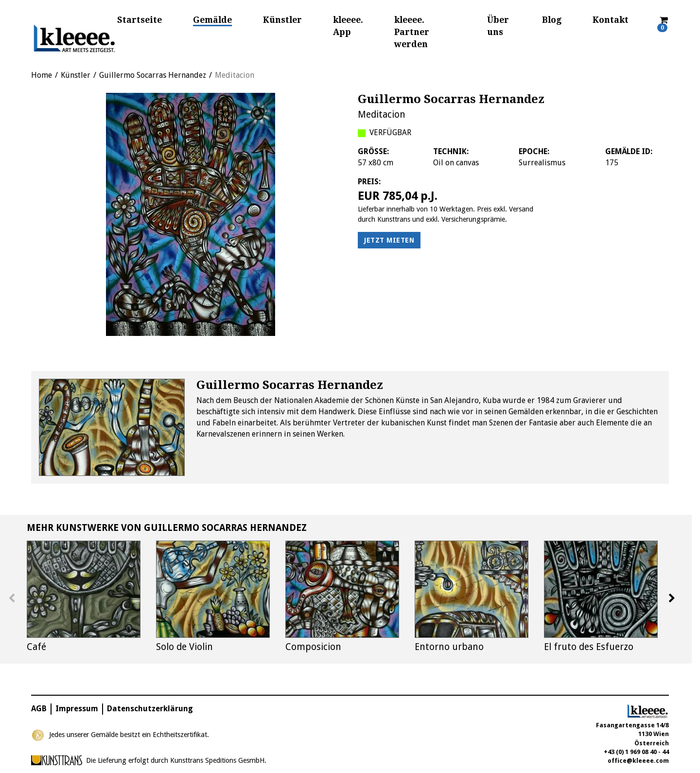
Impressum (77, 709)
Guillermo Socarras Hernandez (153, 75)
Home (42, 75)
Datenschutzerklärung (150, 709)
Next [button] (672, 598)
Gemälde (212, 20)
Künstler (282, 20)
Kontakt (611, 20)
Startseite (140, 20)
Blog (552, 20)
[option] (191, 214)
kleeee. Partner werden (412, 32)
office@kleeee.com (638, 761)
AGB (39, 709)
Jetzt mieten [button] (389, 240)
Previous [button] (12, 598)
